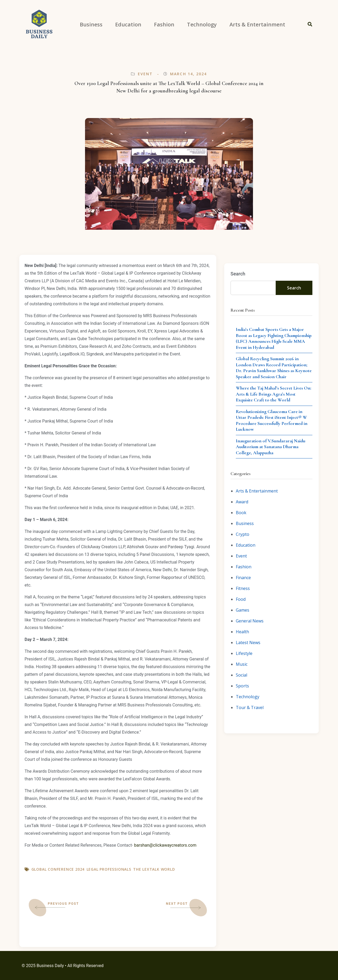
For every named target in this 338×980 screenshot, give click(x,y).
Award (242, 502)
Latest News (248, 643)
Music (242, 664)
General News (250, 621)
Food (241, 599)
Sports (242, 686)
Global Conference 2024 (58, 869)
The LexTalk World (154, 869)
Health (242, 632)
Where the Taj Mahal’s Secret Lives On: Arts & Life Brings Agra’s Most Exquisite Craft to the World (274, 394)
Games (243, 610)
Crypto (243, 534)
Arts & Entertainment (257, 491)
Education (246, 545)
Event (145, 74)
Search (238, 274)
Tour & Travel (250, 707)
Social (241, 675)
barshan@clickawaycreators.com (165, 845)
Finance (243, 578)
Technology (248, 697)
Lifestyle (244, 653)
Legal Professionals (109, 869)
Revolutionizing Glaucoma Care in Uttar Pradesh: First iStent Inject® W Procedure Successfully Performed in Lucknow (272, 420)
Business (245, 523)
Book (241, 513)
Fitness (243, 588)
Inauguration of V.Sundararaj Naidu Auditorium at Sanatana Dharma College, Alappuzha (271, 447)
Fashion (244, 567)
